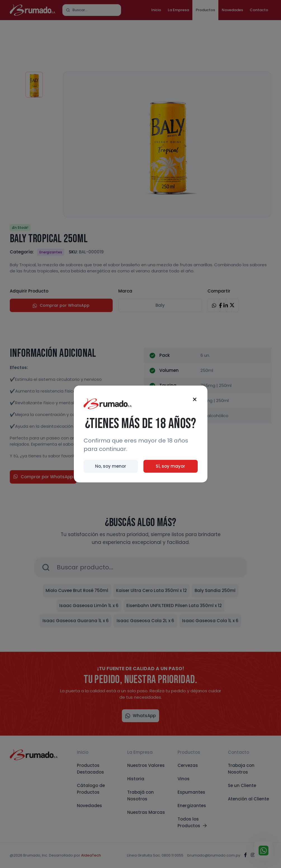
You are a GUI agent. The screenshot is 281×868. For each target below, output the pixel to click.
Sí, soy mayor (170, 466)
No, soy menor (111, 466)
